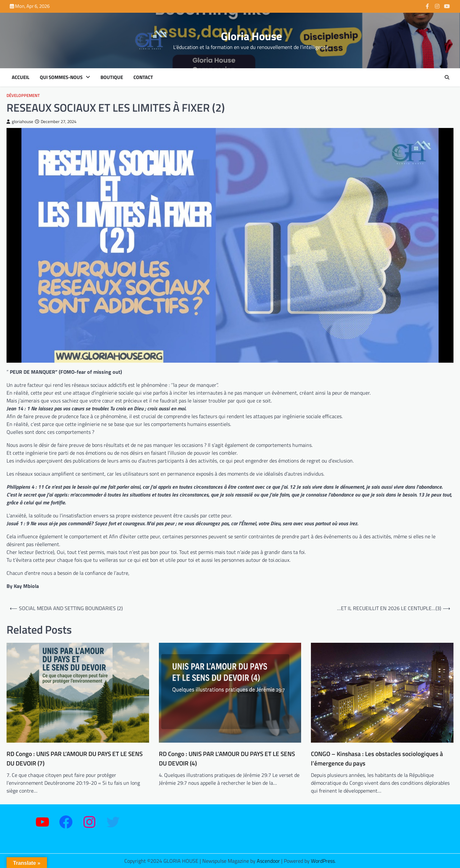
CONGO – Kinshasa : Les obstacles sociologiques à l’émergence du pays (377, 758)
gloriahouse (20, 122)
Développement (23, 95)
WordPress (323, 861)
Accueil (21, 77)
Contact (143, 77)
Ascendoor (268, 861)
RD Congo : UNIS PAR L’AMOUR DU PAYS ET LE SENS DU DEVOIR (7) (75, 758)
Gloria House (251, 36)
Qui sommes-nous (61, 77)
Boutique (112, 77)
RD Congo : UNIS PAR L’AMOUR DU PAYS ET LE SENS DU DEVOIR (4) (227, 758)
